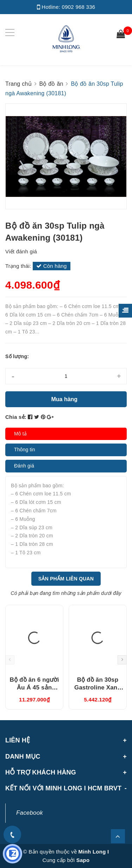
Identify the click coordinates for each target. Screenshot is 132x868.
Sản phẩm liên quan (66, 579)
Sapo (83, 860)
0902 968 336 (79, 7)
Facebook (30, 813)
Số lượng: (17, 356)
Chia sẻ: (16, 417)
